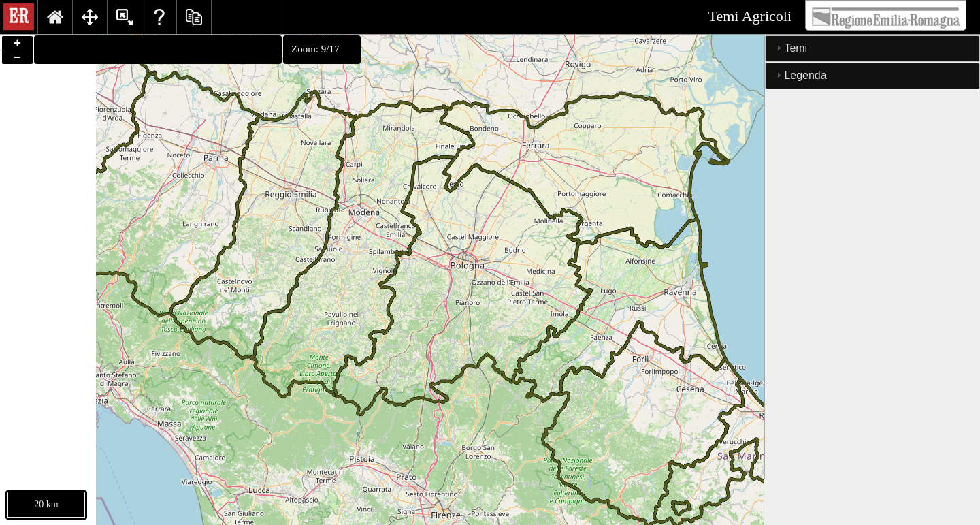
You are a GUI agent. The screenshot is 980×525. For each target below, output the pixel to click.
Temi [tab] (790, 48)
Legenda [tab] (800, 75)
